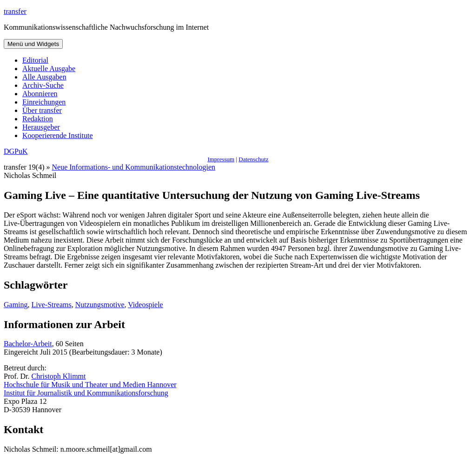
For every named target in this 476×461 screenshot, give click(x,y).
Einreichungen (44, 102)
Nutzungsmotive (100, 305)
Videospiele (145, 305)
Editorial (35, 60)
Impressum (221, 159)
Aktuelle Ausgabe (49, 69)
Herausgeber (41, 127)
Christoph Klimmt (59, 376)
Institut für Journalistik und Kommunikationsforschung (86, 393)
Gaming (16, 305)
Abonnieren (40, 94)
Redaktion (38, 119)
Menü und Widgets (33, 44)
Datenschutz (253, 159)
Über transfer (42, 110)
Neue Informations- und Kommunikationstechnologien (134, 167)
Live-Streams (52, 305)
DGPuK (16, 151)
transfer (15, 11)
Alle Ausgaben (44, 77)
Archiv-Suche (43, 85)
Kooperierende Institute (58, 135)
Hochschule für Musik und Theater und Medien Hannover (90, 385)
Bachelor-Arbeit (28, 344)
